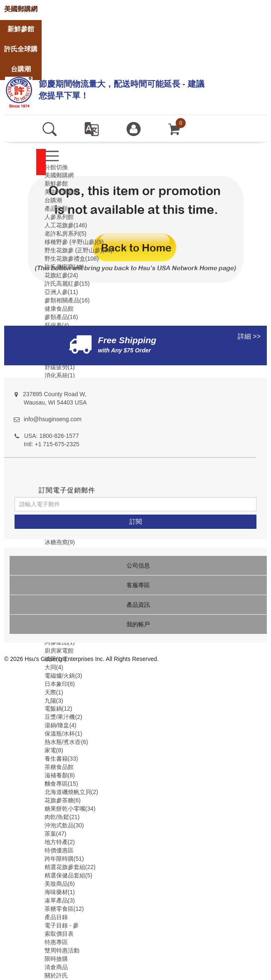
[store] (21, 9)
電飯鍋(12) (58, 709)
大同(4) (54, 667)
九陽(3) (54, 701)
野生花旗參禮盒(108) (72, 259)
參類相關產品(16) (67, 300)
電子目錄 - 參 (62, 925)
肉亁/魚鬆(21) (62, 817)
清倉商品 (56, 967)
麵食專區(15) (61, 784)
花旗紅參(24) (61, 275)
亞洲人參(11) (61, 292)
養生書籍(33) (61, 759)
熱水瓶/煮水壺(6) (66, 742)
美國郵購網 (59, 175)
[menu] (52, 156)
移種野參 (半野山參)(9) (74, 242)
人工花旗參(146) (66, 225)
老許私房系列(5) (66, 234)
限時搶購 (56, 959)
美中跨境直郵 (62, 192)
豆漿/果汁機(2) (63, 717)
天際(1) (54, 692)
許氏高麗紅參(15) (67, 284)
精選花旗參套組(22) (70, 867)
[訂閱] (135, 522)
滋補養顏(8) (60, 775)
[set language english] (91, 128)
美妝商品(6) (60, 884)
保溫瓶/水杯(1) (63, 734)
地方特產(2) (60, 842)
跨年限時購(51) (64, 859)
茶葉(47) (56, 834)
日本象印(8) (60, 684)
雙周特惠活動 (62, 950)
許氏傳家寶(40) (64, 267)
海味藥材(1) (60, 892)
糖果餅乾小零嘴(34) (70, 809)
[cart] (174, 128)
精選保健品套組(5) (68, 875)
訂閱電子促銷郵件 (67, 490)
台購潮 (53, 200)
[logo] (19, 91)
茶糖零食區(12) (64, 909)
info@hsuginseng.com (53, 419)
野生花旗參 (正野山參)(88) (79, 250)
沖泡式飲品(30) (64, 825)
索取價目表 (59, 934)
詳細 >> (249, 336)
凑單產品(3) (60, 900)
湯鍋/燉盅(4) (61, 725)
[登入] (133, 128)
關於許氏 (56, 975)
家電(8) (54, 750)
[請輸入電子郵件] (135, 504)
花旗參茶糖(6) (63, 800)
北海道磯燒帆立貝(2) (71, 792)
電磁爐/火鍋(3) (63, 676)
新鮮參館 (56, 183)
